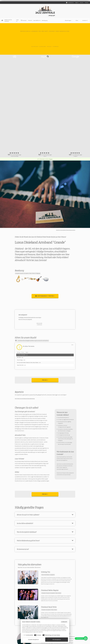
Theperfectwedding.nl (15, 156)
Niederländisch (71, 3)
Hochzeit (24, 20)
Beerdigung (45, 20)
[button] (30, 20)
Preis (77, 20)
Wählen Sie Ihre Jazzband (8, 20)
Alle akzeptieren (57, 640)
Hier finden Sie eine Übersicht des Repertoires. (25, 399)
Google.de (75, 156)
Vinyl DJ (17, 20)
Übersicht (64, 622)
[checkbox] (27, 635)
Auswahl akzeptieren (33, 640)
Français (87, 3)
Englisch (77, 3)
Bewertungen (68, 20)
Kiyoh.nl (45, 156)
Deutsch (82, 3)
